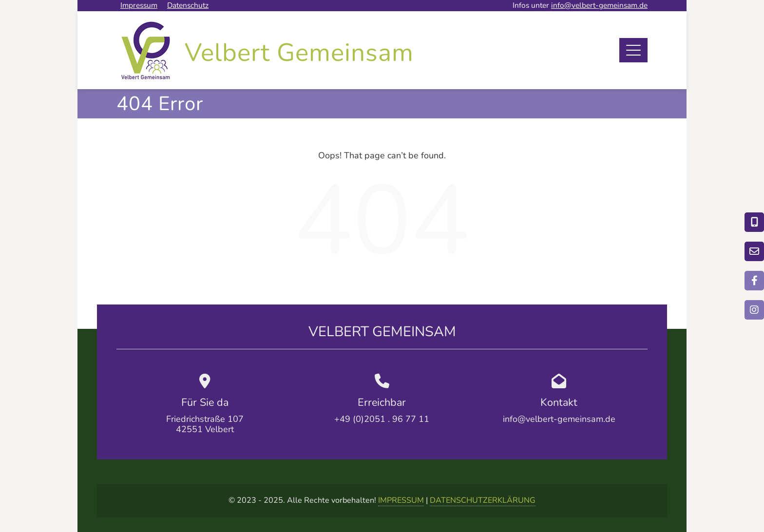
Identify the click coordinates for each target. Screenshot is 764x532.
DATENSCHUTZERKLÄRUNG (483, 500)
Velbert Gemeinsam (299, 53)
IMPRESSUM (401, 500)
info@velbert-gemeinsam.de (599, 5)
